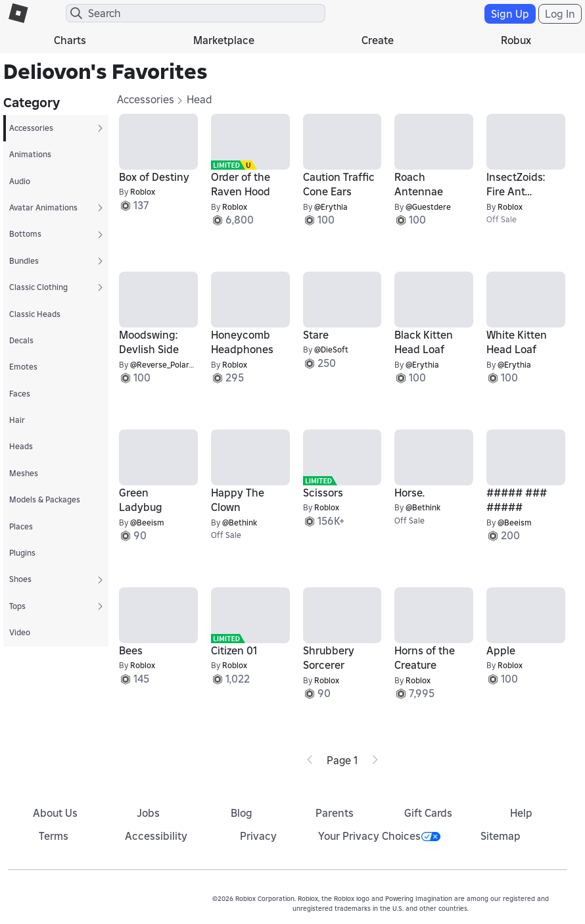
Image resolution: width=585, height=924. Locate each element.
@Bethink (240, 523)
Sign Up (510, 14)
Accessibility (156, 836)
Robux (516, 40)
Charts (70, 40)
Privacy (258, 836)
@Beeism (147, 523)
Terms (54, 836)
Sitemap (501, 836)
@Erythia (331, 207)
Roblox (143, 192)
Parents (335, 813)
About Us (55, 813)
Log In (560, 14)
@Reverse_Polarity (165, 365)
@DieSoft (331, 350)
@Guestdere (428, 207)
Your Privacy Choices (379, 836)
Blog (242, 813)
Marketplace (224, 40)
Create (378, 40)
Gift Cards (428, 813)
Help (521, 813)
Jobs (148, 813)
